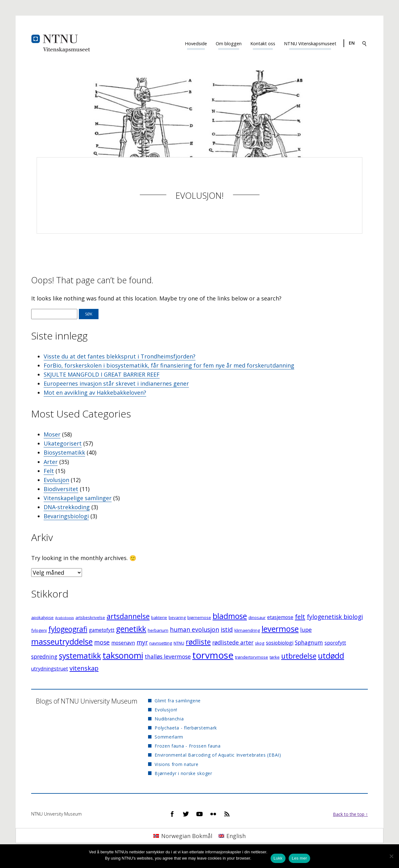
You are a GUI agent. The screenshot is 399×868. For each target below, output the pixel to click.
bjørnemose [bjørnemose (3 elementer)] (199, 617)
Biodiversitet (61, 489)
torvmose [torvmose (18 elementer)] (213, 655)
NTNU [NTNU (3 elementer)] (179, 643)
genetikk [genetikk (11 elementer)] (131, 629)
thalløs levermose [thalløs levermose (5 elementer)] (168, 656)
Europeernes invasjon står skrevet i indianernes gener (116, 383)
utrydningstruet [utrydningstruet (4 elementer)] (50, 669)
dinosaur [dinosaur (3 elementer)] (257, 617)
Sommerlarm (169, 737)
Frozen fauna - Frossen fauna (188, 746)
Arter (51, 462)
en (352, 43)
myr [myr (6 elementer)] (142, 642)
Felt (49, 471)
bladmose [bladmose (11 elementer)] (230, 616)
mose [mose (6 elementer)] (102, 642)
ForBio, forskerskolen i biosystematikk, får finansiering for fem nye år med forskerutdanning (169, 365)
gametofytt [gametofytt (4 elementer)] (102, 630)
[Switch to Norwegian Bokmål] (183, 835)
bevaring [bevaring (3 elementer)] (177, 617)
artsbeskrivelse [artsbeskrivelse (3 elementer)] (90, 617)
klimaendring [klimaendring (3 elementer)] (247, 630)
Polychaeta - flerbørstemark (186, 728)
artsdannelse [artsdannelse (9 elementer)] (128, 616)
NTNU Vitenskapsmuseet (310, 44)
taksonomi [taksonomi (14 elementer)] (123, 655)
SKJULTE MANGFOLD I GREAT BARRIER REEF (102, 374)
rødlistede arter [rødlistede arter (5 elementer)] (233, 642)
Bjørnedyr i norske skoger (183, 773)
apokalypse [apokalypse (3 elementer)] (42, 617)
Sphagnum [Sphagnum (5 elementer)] (309, 642)
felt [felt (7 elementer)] (300, 617)
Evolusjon (56, 480)
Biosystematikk (64, 452)
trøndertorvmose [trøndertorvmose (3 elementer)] (252, 657)
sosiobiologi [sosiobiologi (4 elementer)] (280, 643)
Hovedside (196, 44)
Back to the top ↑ (350, 814)
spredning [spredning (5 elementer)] (44, 656)
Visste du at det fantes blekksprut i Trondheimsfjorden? (120, 356)
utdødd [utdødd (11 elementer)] (331, 656)
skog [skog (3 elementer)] (260, 643)
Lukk (278, 858)
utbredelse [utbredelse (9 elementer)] (299, 656)
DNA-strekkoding (67, 507)
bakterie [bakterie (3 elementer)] (159, 617)
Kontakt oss (263, 44)
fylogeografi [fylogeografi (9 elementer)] (68, 629)
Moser (52, 434)
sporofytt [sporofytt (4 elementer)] (335, 643)
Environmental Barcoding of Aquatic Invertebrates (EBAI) (218, 755)
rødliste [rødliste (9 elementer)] (198, 642)
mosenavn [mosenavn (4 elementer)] (123, 643)
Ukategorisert (63, 443)
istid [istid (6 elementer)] (227, 629)
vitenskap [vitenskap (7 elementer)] (84, 668)
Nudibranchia (169, 719)
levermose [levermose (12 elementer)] (280, 629)
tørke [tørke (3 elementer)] (275, 657)
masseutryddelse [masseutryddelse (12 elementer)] (62, 641)
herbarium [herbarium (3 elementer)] (158, 630)
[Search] (364, 43)
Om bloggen (229, 44)
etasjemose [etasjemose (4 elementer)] (280, 617)
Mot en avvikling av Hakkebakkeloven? (95, 393)
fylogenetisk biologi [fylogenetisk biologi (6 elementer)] (335, 617)
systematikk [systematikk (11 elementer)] (80, 656)
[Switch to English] (232, 835)
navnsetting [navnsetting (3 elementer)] (161, 643)
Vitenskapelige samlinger (78, 498)
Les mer (299, 858)
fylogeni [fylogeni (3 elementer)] (39, 630)
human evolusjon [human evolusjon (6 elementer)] (195, 629)
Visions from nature (176, 764)
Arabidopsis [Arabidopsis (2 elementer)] (65, 618)
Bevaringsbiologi (66, 516)
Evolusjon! (199, 195)
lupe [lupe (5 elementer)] (306, 630)
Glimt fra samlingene (178, 701)
